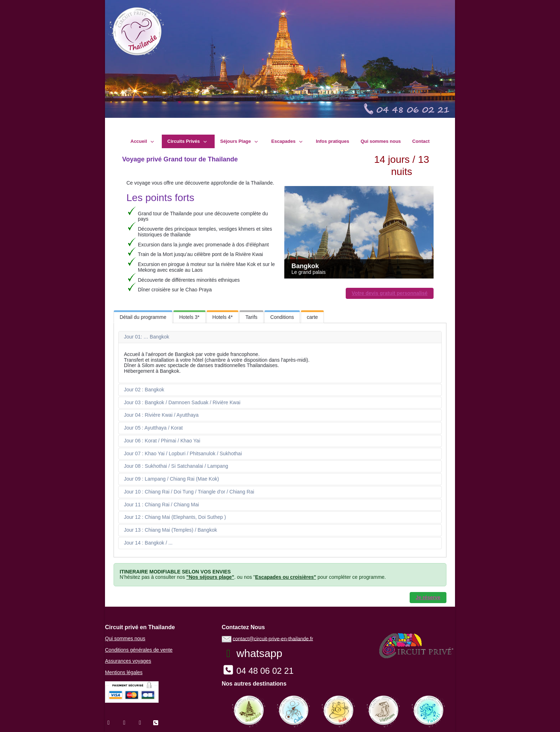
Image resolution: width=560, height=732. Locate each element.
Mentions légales (124, 672)
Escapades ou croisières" (286, 577)
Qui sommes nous (125, 638)
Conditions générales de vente (139, 650)
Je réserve (428, 597)
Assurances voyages (128, 661)
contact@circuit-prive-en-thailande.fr (273, 638)
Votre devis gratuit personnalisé (390, 293)
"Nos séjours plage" (210, 577)
